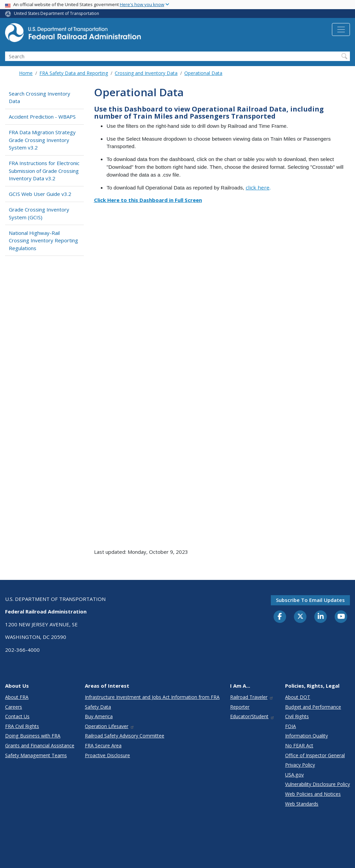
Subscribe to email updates (310, 600)
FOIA (291, 726)
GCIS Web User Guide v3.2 (40, 194)
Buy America (99, 716)
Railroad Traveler (252, 697)
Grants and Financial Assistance (40, 745)
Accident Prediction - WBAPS (42, 117)
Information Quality (306, 736)
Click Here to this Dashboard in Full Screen (148, 200)
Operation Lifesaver (110, 726)
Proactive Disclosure (107, 755)
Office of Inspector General (315, 755)
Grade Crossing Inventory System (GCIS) (39, 213)
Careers (14, 707)
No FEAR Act (299, 745)
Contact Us (17, 716)
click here (258, 187)
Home (26, 73)
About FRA (17, 697)
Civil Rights (297, 716)
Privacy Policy (300, 765)
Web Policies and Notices (313, 794)
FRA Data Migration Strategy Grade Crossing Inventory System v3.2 (42, 140)
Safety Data (98, 707)
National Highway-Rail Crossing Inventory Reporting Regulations (43, 240)
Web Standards (302, 804)
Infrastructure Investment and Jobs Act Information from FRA (152, 697)
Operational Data (203, 73)
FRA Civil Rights (22, 726)
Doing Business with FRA (33, 736)
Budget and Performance (313, 707)
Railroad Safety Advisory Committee (125, 736)
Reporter (240, 707)
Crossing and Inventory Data (146, 73)
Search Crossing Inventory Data (40, 97)
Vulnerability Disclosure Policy (317, 784)
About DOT (298, 697)
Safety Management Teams (36, 755)
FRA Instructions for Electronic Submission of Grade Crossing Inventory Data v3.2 (44, 171)
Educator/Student (252, 716)
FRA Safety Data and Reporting (74, 73)
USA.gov (294, 775)
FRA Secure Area (103, 745)
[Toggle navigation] (341, 29)
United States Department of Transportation (57, 13)
